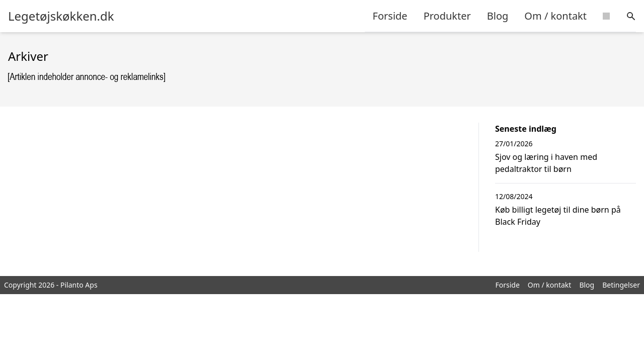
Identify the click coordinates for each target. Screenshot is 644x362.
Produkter (447, 16)
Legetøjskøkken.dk (61, 16)
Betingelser (621, 285)
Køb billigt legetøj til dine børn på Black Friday (558, 216)
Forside (390, 16)
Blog (498, 16)
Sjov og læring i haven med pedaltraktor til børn (546, 163)
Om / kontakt (555, 16)
